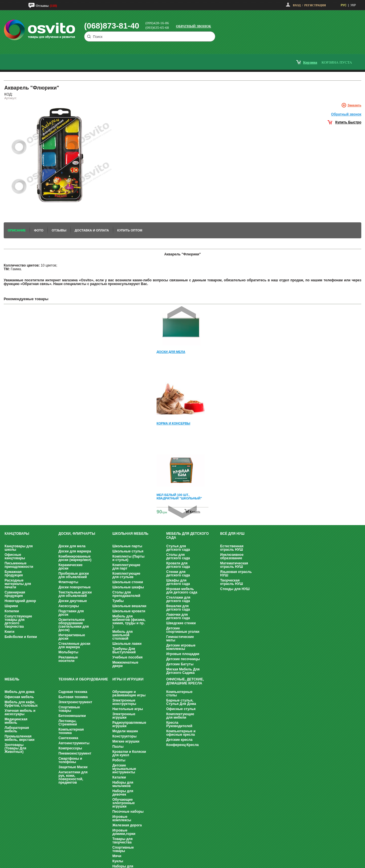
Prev (182, 313)
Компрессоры (70, 748)
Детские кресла (179, 740)
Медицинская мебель (16, 721)
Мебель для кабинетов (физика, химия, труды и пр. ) (129, 621)
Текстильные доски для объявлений (75, 594)
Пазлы (118, 747)
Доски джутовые (73, 601)
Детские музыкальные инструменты (124, 769)
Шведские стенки (181, 623)
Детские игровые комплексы (181, 647)
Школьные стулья (128, 551)
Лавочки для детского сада (178, 616)
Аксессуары (69, 606)
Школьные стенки (128, 582)
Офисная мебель (19, 697)
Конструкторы (124, 736)
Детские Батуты (180, 664)
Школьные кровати (129, 611)
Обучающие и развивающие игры (129, 694)
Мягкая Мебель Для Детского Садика (183, 671)
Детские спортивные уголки (183, 630)
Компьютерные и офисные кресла (181, 733)
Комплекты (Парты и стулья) (128, 558)
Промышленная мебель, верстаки (20, 738)
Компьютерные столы (179, 694)
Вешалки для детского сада (178, 608)
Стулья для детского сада (178, 548)
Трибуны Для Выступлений (124, 651)
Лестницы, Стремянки (68, 723)
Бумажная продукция (14, 574)
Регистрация (315, 5)
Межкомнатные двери (125, 664)
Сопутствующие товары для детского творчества (18, 621)
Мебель (12, 679)
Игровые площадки (183, 654)
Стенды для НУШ (235, 589)
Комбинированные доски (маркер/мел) (75, 558)
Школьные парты (127, 546)
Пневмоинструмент (75, 753)
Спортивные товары (69, 709)
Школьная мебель (130, 534)
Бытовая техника (73, 697)
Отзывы (42, 6)
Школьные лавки (127, 644)
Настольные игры (128, 709)
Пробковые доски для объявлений (74, 575)
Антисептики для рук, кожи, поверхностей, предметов (73, 777)
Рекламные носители (68, 659)
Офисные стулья (181, 709)
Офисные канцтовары (15, 556)
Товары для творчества (122, 841)
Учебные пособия (127, 657)
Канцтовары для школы (19, 548)
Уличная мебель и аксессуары (20, 712)
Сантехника (68, 738)
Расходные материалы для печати (18, 584)
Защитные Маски (73, 767)
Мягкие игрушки (126, 741)
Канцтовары (17, 534)
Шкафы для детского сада (178, 582)
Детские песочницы (183, 659)
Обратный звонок (193, 26)
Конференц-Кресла (182, 745)
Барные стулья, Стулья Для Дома (181, 702)
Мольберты (68, 652)
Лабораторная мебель (17, 729)
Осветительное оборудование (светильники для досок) (74, 625)
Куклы (118, 861)
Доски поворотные (75, 587)
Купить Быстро (348, 122)
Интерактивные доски (72, 637)
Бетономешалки (72, 716)
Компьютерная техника (71, 731)
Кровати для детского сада (178, 565)
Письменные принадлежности (19, 565)
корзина (310, 62)
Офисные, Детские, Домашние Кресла (185, 681)
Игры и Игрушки (128, 679)
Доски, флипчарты (77, 534)
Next (182, 512)
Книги (9, 632)
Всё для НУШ (232, 534)
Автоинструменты (74, 743)
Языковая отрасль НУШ (236, 574)
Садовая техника (73, 692)
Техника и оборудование (83, 679)
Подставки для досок (71, 613)
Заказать (354, 105)
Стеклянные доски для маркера (74, 645)
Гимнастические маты (180, 639)
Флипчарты (68, 582)
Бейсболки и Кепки (21, 637)
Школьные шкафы (128, 587)
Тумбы (118, 601)
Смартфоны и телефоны (70, 760)
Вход (297, 5)
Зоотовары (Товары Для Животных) (15, 748)
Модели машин (125, 731)
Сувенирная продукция (15, 594)
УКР (353, 5)
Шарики (11, 606)
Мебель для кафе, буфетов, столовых (21, 704)
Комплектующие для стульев (126, 575)
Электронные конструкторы (124, 702)
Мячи (117, 856)
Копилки (12, 611)
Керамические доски (70, 567)
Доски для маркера (75, 551)
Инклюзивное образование (232, 556)
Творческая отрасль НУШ (232, 582)
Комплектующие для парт (126, 567)
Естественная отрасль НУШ (232, 548)
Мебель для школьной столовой (122, 635)
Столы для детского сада (178, 556)
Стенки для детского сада (178, 574)
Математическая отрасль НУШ (234, 565)
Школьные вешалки (129, 606)
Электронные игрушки (124, 716)
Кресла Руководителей (179, 724)
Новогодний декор (20, 601)
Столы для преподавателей (126, 594)
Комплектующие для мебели (180, 716)
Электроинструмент (75, 702)
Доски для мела (72, 546)
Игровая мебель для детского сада (182, 591)
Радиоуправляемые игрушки (129, 724)
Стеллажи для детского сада (178, 599)
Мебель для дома (20, 692)
